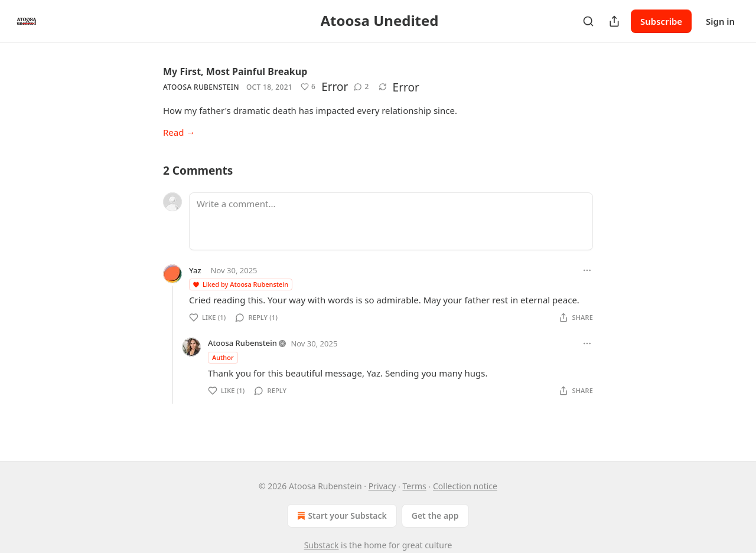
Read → (179, 132)
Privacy (382, 486)
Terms (415, 486)
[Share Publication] (614, 21)
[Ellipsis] (587, 270)
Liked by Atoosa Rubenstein (240, 284)
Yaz (195, 270)
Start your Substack (340, 516)
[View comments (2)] (361, 87)
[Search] (588, 21)
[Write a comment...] (391, 221)
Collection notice (465, 486)
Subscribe (661, 21)
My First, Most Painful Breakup (235, 71)
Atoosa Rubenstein (201, 87)
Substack (322, 545)
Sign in (720, 21)
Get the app (435, 516)
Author (223, 357)
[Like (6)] (308, 87)
